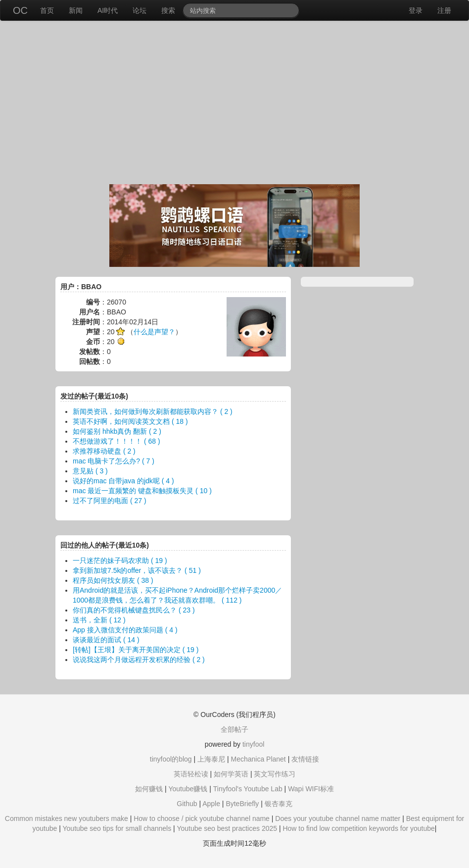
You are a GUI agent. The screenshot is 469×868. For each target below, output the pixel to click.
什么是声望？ (154, 332)
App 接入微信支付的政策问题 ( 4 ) (125, 630)
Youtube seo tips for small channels (117, 828)
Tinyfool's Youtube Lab (248, 789)
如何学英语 (231, 774)
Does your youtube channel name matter (338, 818)
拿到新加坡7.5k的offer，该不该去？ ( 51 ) (137, 570)
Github (187, 804)
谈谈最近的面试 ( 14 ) (106, 640)
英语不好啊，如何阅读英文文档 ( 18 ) (130, 421)
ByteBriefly (242, 804)
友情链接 (305, 759)
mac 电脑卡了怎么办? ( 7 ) (114, 461)
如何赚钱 (149, 789)
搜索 (168, 10)
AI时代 (108, 10)
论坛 (140, 10)
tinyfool (253, 744)
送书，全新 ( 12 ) (99, 620)
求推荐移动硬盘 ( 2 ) (104, 451)
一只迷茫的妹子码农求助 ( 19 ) (120, 561)
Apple (211, 804)
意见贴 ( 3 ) (90, 471)
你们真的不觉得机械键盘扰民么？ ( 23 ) (134, 610)
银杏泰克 (279, 804)
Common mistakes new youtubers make (67, 818)
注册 (444, 10)
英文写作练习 (275, 774)
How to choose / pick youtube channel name (202, 818)
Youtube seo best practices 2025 (227, 828)
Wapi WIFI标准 (311, 789)
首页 (47, 10)
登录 (416, 10)
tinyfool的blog (171, 759)
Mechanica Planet (258, 759)
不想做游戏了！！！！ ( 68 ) (117, 441)
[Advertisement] (234, 105)
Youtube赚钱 (188, 789)
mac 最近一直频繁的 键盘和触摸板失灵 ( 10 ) (142, 491)
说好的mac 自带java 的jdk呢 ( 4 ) (123, 481)
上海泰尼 (211, 759)
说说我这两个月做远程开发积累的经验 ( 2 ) (139, 660)
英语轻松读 (191, 774)
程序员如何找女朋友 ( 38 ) (113, 580)
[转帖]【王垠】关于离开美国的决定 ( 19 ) (136, 650)
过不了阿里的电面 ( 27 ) (110, 501)
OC (20, 10)
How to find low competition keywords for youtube (358, 828)
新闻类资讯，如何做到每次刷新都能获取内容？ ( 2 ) (153, 411)
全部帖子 (234, 729)
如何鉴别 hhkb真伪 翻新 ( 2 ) (117, 431)
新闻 (76, 10)
